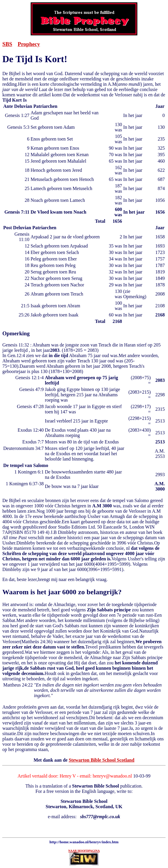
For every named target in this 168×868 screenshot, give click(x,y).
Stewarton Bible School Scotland (102, 760)
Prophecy (29, 44)
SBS (7, 44)
